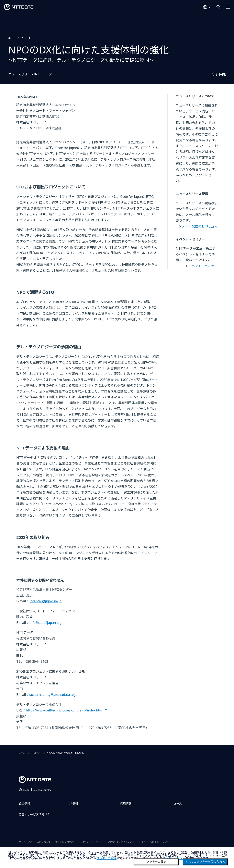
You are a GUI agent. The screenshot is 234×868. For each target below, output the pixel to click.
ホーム (12, 38)
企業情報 (24, 803)
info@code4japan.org (45, 623)
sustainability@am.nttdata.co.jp (53, 695)
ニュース (26, 38)
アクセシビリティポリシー (121, 842)
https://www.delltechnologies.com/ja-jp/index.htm (64, 710)
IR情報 (74, 803)
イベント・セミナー (203, 266)
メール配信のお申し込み (200, 226)
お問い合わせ (44, 842)
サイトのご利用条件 (65, 842)
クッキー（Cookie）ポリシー (154, 842)
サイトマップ (25, 842)
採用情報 (126, 803)
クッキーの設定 (156, 862)
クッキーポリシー (174, 858)
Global (37, 790)
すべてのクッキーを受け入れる (205, 862)
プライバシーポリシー (92, 842)
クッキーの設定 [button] (107, 858)
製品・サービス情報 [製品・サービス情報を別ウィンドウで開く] (32, 814)
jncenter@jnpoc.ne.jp (45, 601)
